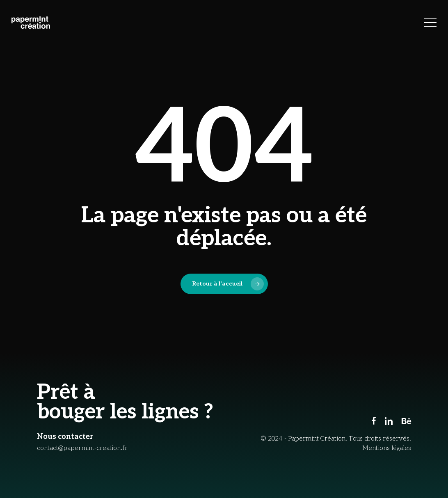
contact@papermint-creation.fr (82, 448)
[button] (430, 23)
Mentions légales (387, 448)
